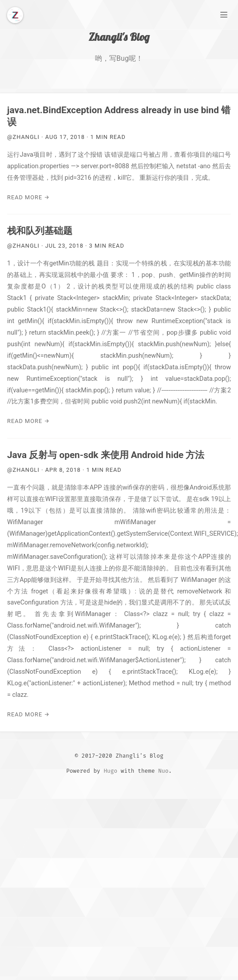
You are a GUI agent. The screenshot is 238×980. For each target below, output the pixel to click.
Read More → (28, 197)
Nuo (163, 771)
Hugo (110, 771)
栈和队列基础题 (40, 231)
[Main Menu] (224, 14)
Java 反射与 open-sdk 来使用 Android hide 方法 (106, 455)
